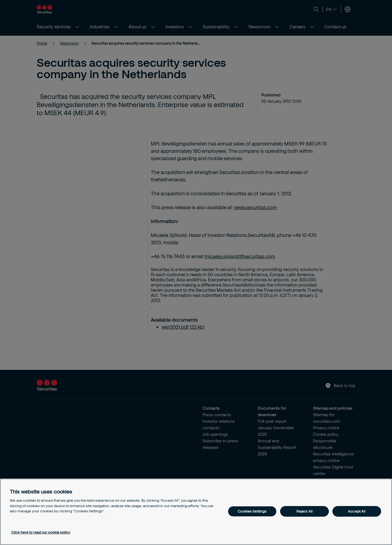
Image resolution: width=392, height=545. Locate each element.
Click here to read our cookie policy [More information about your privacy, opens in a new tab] (41, 532)
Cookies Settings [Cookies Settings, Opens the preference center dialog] (252, 511)
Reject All (304, 511)
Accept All (357, 511)
